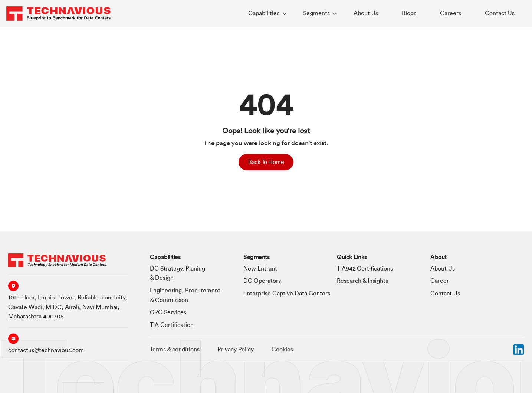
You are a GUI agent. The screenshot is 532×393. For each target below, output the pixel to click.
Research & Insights (362, 281)
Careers (451, 13)
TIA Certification (172, 325)
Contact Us (500, 13)
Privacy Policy (236, 350)
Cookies (282, 350)
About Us (366, 13)
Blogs (409, 13)
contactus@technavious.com (46, 350)
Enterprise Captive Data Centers (287, 294)
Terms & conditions (175, 350)
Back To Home (266, 162)
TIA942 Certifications (365, 269)
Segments (316, 13)
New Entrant (260, 269)
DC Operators (262, 281)
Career (440, 281)
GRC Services (168, 312)
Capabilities (264, 13)
